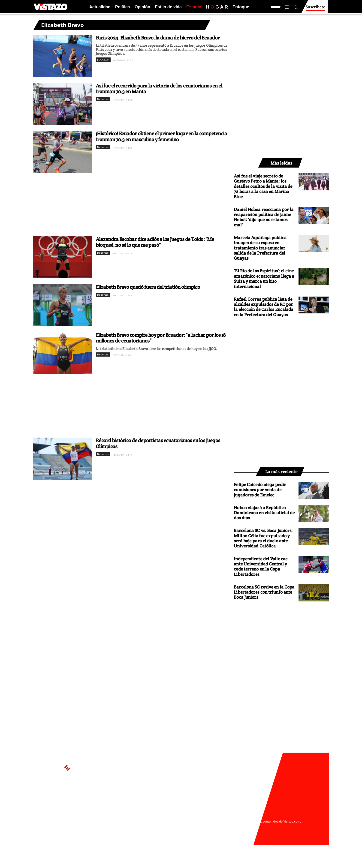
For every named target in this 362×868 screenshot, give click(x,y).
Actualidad (100, 7)
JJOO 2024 (103, 59)
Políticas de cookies (144, 826)
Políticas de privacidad (110, 826)
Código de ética (105, 830)
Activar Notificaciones (65, 823)
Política (123, 7)
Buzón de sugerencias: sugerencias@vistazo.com (129, 835)
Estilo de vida (168, 7)
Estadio (194, 7)
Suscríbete (315, 9)
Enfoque (241, 7)
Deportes (103, 99)
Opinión (142, 7)
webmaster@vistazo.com (235, 817)
